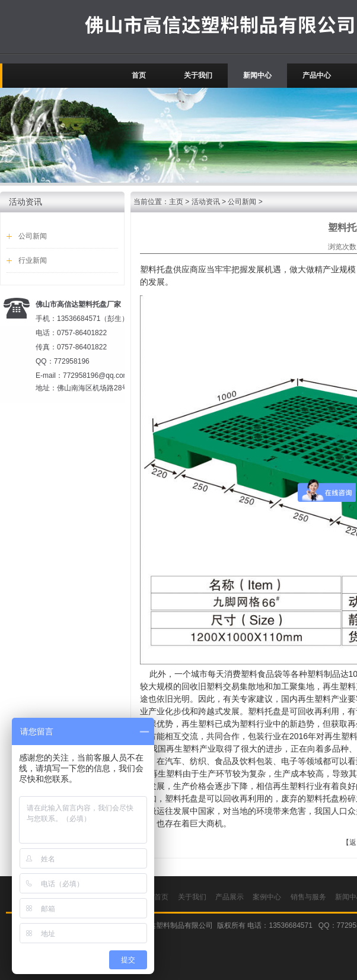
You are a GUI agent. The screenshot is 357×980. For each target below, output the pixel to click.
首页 (139, 75)
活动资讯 (206, 202)
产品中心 (317, 75)
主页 (176, 202)
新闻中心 (257, 75)
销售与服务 (308, 897)
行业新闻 (33, 260)
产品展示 (230, 897)
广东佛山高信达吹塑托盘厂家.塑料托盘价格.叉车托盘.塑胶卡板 (36, 27)
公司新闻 (33, 236)
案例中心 (267, 897)
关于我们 (198, 75)
